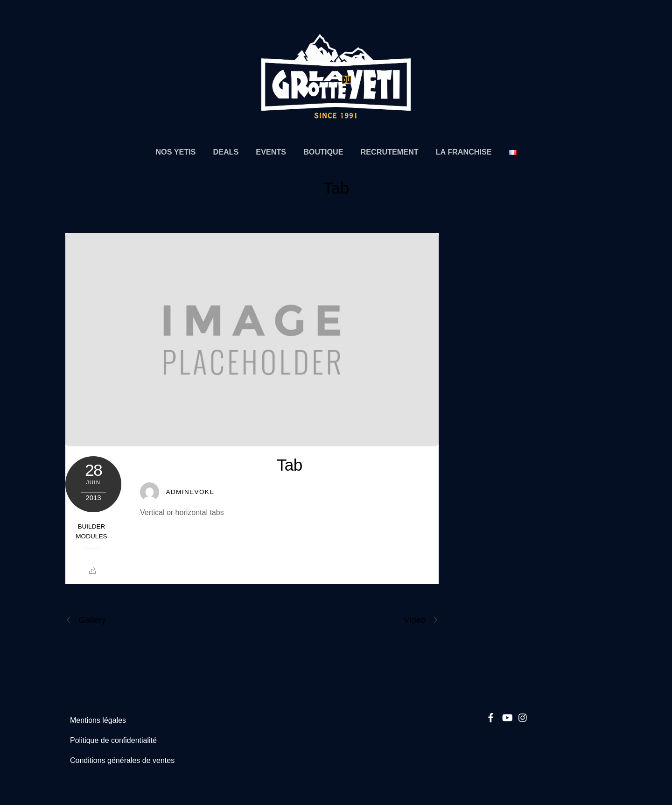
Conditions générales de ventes (122, 760)
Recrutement (390, 152)
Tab (336, 188)
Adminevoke (190, 492)
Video (421, 620)
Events (271, 152)
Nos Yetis (175, 152)
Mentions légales (98, 720)
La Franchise (464, 152)
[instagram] (523, 716)
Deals (226, 152)
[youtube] (507, 716)
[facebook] (491, 716)
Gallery (86, 620)
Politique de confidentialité (113, 740)
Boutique (323, 152)
